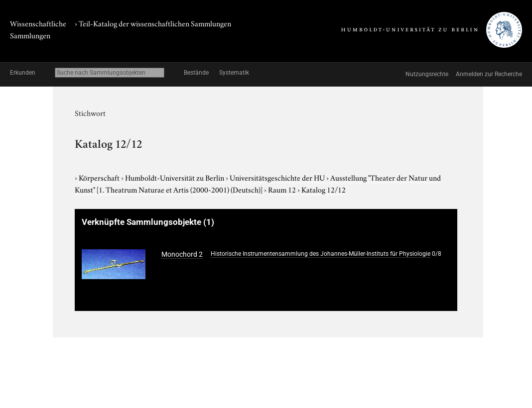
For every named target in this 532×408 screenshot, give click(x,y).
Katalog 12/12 (324, 189)
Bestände (196, 73)
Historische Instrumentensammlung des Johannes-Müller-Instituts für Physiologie (321, 254)
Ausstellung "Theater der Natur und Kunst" (258, 183)
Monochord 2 (182, 254)
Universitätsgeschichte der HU (278, 177)
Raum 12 (283, 189)
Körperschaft (100, 177)
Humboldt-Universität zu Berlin (175, 177)
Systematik (234, 73)
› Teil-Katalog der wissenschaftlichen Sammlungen (153, 23)
